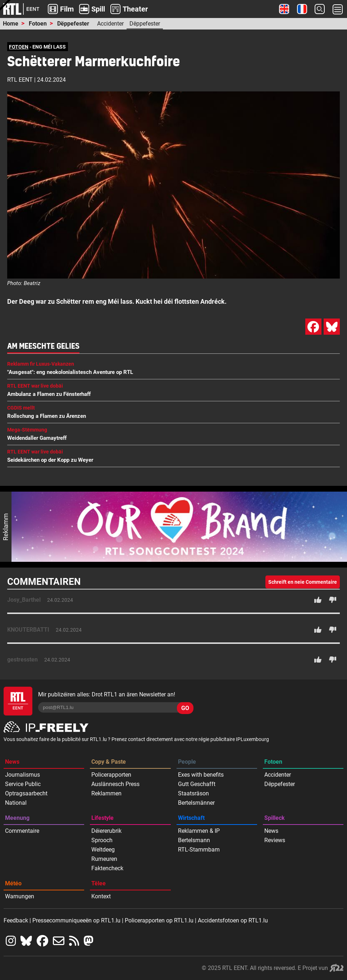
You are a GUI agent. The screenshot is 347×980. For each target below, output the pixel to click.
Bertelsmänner (196, 803)
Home (11, 24)
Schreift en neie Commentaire (303, 582)
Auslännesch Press (115, 784)
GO (185, 708)
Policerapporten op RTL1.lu (159, 920)
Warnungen (20, 896)
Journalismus (22, 775)
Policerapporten (111, 775)
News (12, 762)
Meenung (17, 818)
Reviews (275, 840)
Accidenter (110, 24)
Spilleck (275, 818)
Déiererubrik (106, 831)
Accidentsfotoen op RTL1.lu (233, 920)
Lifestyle (102, 818)
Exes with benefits (201, 775)
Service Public (23, 784)
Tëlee (99, 883)
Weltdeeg (103, 850)
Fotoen (38, 24)
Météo (13, 883)
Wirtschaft (191, 818)
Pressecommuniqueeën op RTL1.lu (76, 920)
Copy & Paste (109, 762)
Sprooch (102, 840)
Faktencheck (107, 868)
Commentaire (22, 831)
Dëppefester (73, 24)
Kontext (101, 896)
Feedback (16, 920)
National (16, 803)
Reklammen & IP (199, 831)
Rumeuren (104, 859)
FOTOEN (19, 47)
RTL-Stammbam (199, 850)
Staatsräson (193, 793)
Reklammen (106, 793)
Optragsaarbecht (26, 793)
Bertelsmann (194, 840)
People (187, 762)
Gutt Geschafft (197, 784)
